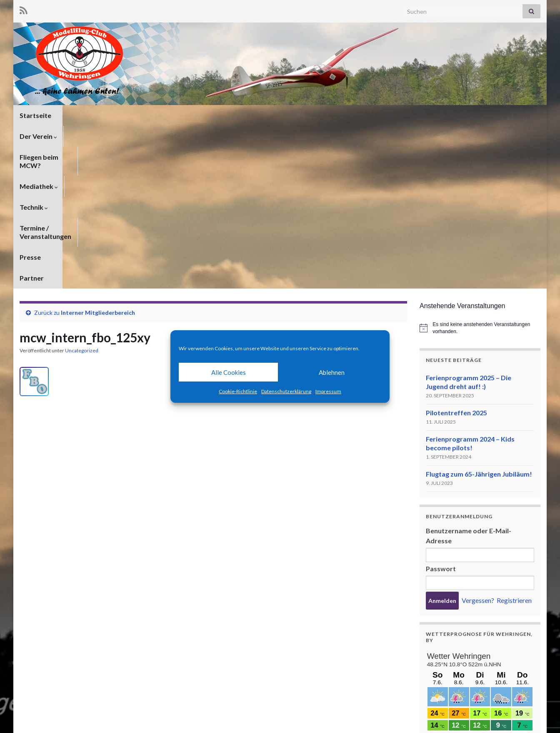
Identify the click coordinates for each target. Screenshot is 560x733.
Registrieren (514, 438)
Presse (387, 115)
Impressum (328, 391)
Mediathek (208, 115)
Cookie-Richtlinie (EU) (512, 715)
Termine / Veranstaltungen (322, 115)
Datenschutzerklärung (286, 391)
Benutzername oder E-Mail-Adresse (469, 373)
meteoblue (441, 675)
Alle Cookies (229, 372)
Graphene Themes (86, 723)
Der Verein (83, 115)
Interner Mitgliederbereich (98, 150)
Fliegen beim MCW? (145, 115)
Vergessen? (478, 438)
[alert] (480, 165)
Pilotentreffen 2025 (456, 250)
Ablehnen (332, 372)
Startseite (35, 115)
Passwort (441, 406)
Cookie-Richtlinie (238, 391)
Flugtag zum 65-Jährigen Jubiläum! (479, 311)
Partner (422, 115)
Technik (254, 115)
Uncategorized (82, 188)
